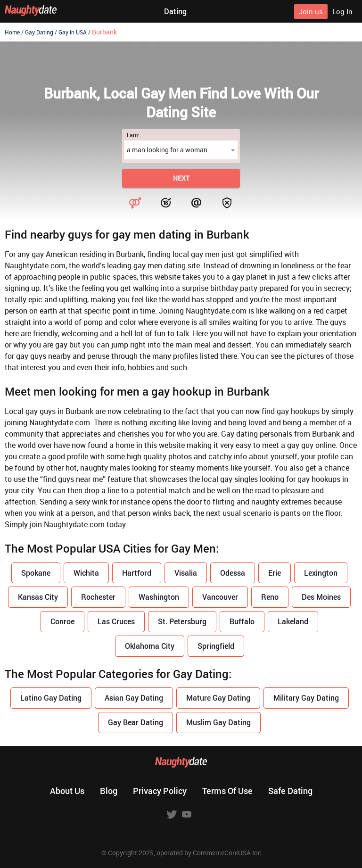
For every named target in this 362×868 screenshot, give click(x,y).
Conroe (62, 621)
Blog (109, 791)
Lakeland (293, 621)
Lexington (321, 573)
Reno (270, 597)
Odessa (233, 573)
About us (67, 791)
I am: (133, 135)
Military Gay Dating (306, 698)
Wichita (86, 573)
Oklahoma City (150, 646)
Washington (159, 597)
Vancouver (220, 597)
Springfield (216, 646)
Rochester (98, 597)
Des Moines (321, 597)
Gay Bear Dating (136, 722)
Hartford (137, 573)
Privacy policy (160, 791)
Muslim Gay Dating (218, 722)
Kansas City (38, 597)
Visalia (186, 573)
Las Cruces (116, 621)
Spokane (36, 573)
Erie (275, 573)
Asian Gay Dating (134, 698)
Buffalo (242, 621)
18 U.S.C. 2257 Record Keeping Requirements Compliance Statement (181, 843)
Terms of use (227, 791)
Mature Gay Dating (218, 698)
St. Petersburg (182, 621)
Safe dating (290, 791)
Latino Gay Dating (51, 698)
